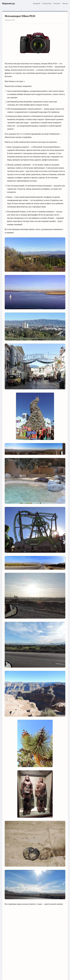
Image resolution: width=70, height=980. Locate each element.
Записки (65, 3)
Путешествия (47, 3)
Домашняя (37, 3)
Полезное (57, 3)
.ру (8, 3)
